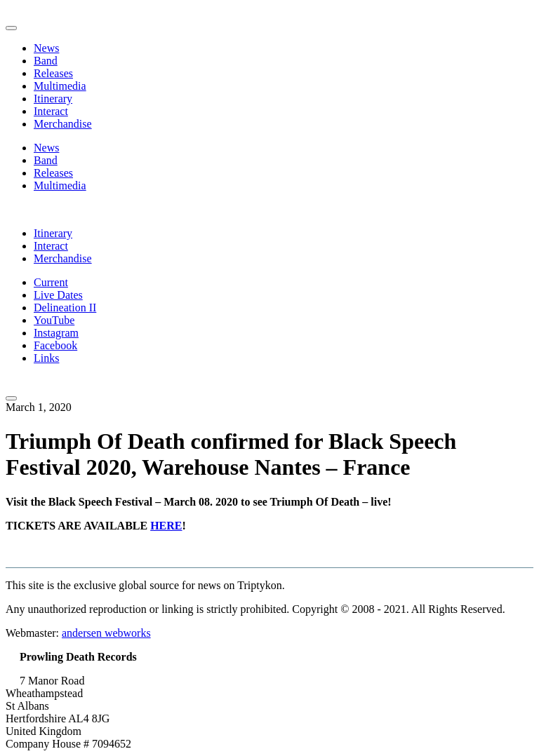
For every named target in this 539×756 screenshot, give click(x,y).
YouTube (54, 320)
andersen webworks (106, 633)
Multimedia (60, 86)
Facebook (55, 345)
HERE (166, 526)
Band (46, 61)
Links (46, 358)
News (46, 48)
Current (51, 282)
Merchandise (63, 124)
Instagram (56, 333)
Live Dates (58, 295)
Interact (51, 111)
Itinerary (53, 99)
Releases (53, 73)
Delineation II (65, 308)
